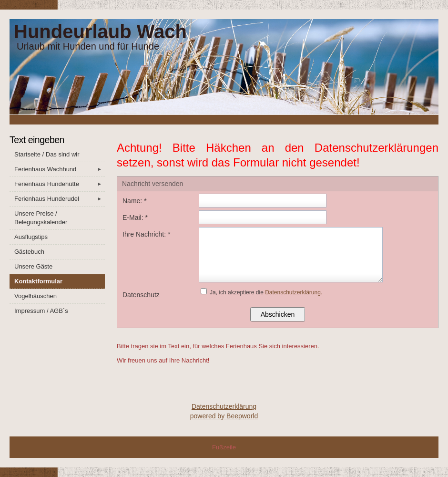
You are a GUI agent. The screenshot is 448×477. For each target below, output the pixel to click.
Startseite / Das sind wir (47, 154)
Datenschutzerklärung (224, 406)
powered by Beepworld (224, 416)
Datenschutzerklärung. (294, 292)
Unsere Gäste (33, 266)
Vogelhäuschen (36, 296)
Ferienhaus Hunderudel (60, 199)
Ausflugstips (31, 237)
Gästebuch (29, 252)
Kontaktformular (38, 281)
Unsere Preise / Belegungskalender (41, 218)
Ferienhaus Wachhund (60, 169)
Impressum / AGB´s (41, 311)
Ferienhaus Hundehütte (60, 184)
